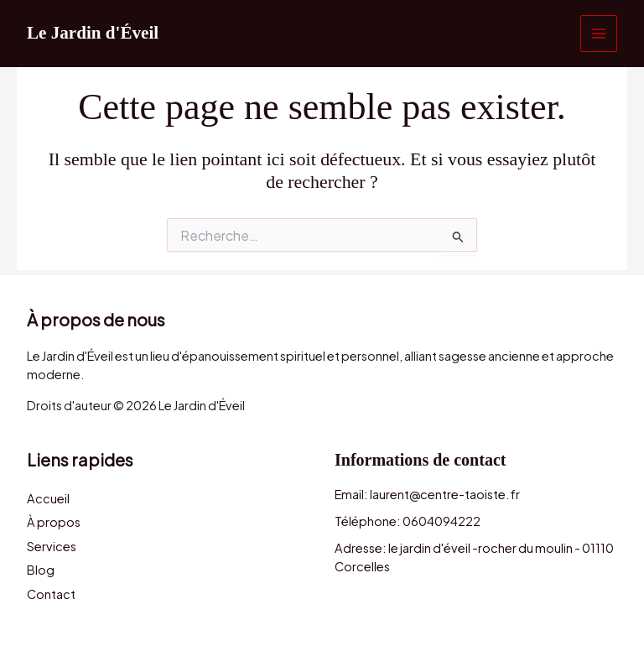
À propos (54, 519)
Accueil (48, 494)
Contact (51, 595)
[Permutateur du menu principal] (599, 34)
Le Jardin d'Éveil (95, 34)
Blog (41, 570)
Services (52, 544)
